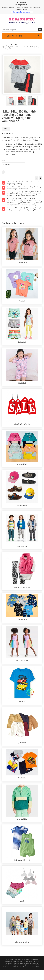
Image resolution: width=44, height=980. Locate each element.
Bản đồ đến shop (35, 7)
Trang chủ (14, 45)
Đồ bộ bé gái (17, 979)
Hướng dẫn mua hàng (8, 7)
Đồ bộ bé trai (25, 979)
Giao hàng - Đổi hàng (22, 7)
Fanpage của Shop (22, 9)
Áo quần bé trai (34, 979)
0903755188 (22, 2)
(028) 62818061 (22, 5)
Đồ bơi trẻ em (9, 979)
